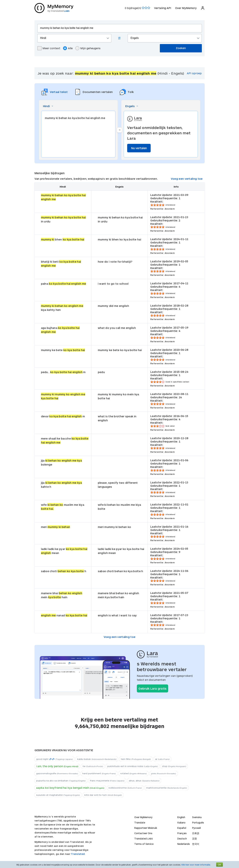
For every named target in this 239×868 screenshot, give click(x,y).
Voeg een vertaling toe (187, 179)
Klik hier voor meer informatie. (196, 865)
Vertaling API (163, 8)
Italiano (181, 823)
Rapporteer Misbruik (146, 828)
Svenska (197, 817)
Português (198, 823)
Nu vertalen (139, 148)
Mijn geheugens (88, 48)
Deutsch (182, 839)
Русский (196, 828)
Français (182, 833)
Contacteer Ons (143, 833)
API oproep (194, 73)
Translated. (78, 854)
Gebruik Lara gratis (152, 688)
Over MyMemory (186, 8)
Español (182, 828)
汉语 (194, 839)
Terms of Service (144, 844)
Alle (68, 48)
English (181, 817)
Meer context (49, 48)
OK (219, 865)
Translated (144, 839)
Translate (140, 823)
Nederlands (184, 844)
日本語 (196, 833)
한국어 (196, 844)
